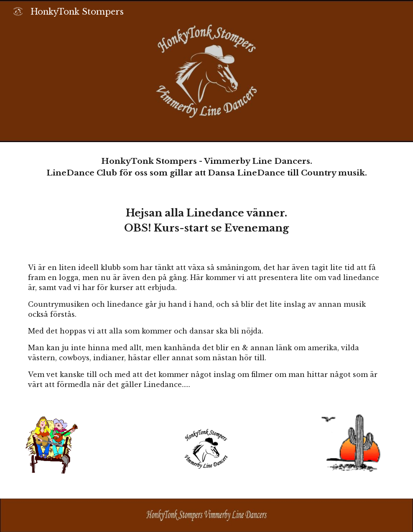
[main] (206, 167)
